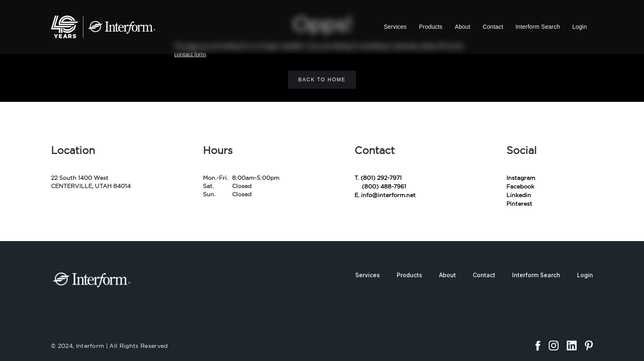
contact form (190, 54)
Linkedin (519, 195)
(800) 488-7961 (384, 186)
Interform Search (538, 27)
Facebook (520, 186)
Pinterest (519, 204)
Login (580, 27)
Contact (493, 27)
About (462, 27)
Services (395, 27)
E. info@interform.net (385, 195)
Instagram (521, 178)
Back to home (322, 80)
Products (431, 27)
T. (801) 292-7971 (378, 178)
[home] (103, 27)
